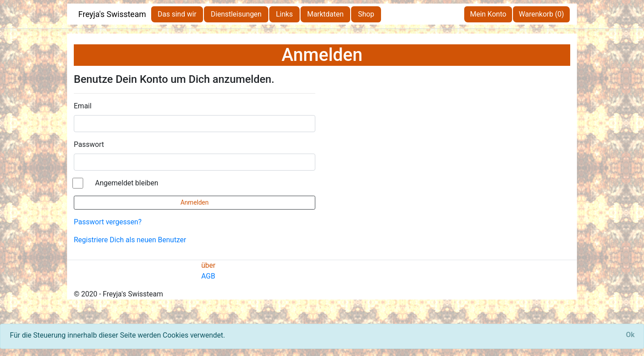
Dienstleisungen (236, 14)
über (208, 265)
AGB (208, 276)
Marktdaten (326, 14)
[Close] (630, 335)
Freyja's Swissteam (112, 14)
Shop (366, 14)
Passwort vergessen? (108, 222)
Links (284, 14)
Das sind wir (177, 14)
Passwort (89, 144)
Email (83, 106)
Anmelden (194, 202)
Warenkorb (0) (541, 14)
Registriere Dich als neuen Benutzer (130, 240)
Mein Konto (488, 14)
